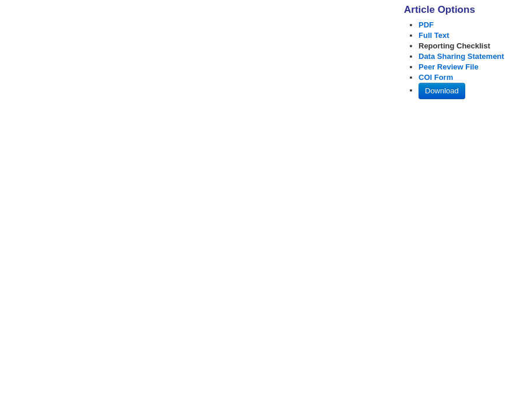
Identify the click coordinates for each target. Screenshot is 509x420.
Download (442, 91)
